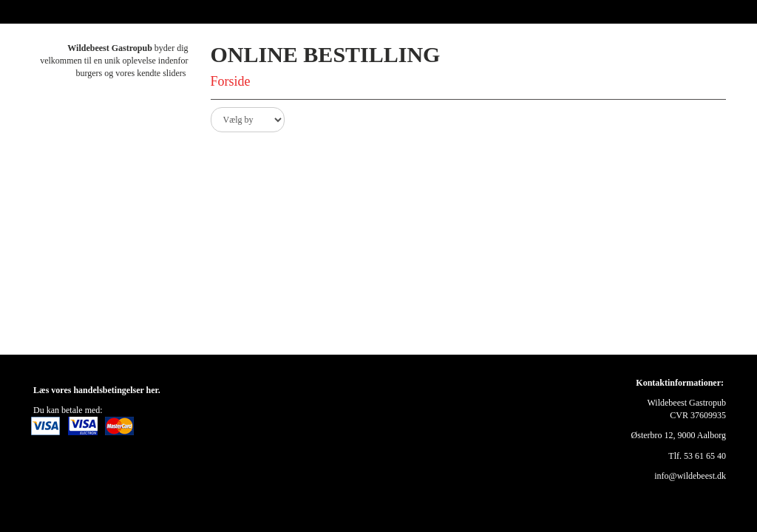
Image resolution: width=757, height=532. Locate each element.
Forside (231, 81)
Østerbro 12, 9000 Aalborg (679, 435)
